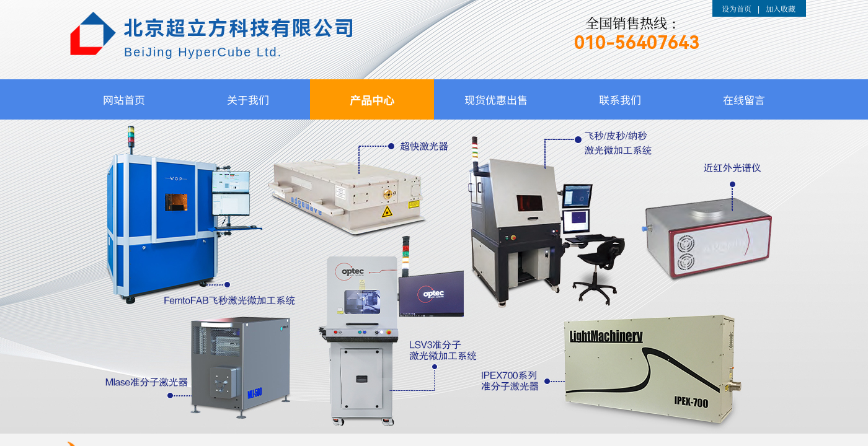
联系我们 (620, 99)
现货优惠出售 (496, 99)
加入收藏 (781, 8)
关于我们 (248, 99)
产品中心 (372, 100)
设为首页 (737, 8)
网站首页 (124, 99)
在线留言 (744, 99)
